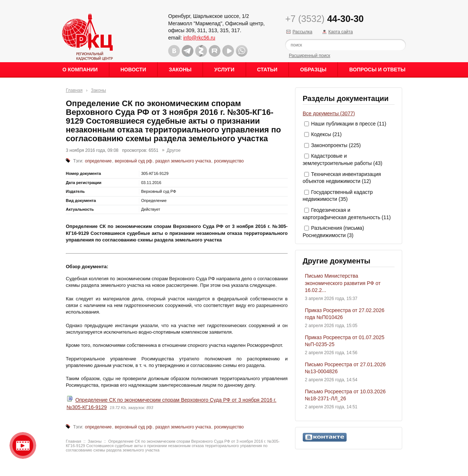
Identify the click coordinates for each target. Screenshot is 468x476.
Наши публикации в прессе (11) (349, 124)
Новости (133, 70)
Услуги (224, 70)
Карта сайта (341, 32)
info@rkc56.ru (199, 38)
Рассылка (302, 32)
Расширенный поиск (310, 56)
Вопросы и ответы (377, 70)
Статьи (267, 70)
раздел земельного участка (183, 161)
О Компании (80, 70)
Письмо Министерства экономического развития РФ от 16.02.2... (343, 283)
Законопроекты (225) (336, 145)
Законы (180, 70)
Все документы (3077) (329, 113)
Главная (74, 90)
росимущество (229, 161)
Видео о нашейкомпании (23, 445)
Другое (174, 150)
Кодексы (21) (327, 134)
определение (98, 161)
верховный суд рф (133, 161)
